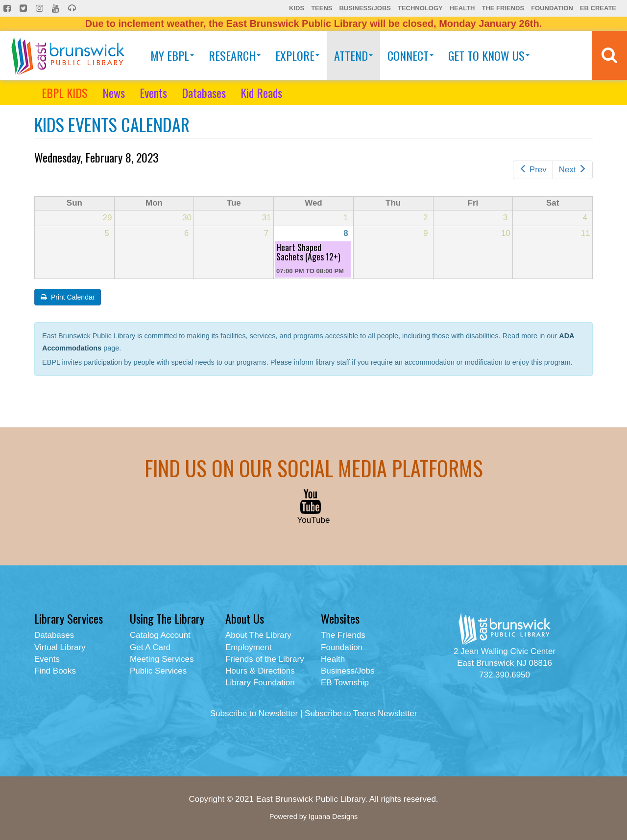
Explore (297, 55)
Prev (533, 170)
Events (153, 93)
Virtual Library (60, 647)
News (114, 93)
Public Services (158, 671)
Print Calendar (68, 297)
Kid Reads (261, 93)
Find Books (55, 671)
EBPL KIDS (65, 93)
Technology (420, 8)
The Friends (503, 8)
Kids (297, 8)
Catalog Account (160, 635)
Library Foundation (260, 683)
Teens (322, 8)
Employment (248, 647)
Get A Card (150, 647)
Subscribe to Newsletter (254, 713)
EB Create (598, 8)
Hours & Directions (260, 671)
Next (573, 170)
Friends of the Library (265, 659)
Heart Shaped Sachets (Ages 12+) (308, 252)
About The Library (258, 635)
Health (462, 8)
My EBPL (172, 55)
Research (235, 55)
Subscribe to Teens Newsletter (361, 713)
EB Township (345, 683)
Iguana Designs (333, 817)
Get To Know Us (489, 55)
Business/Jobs (365, 8)
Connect (410, 55)
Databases (204, 93)
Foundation (552, 8)
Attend (353, 55)
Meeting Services (162, 659)
